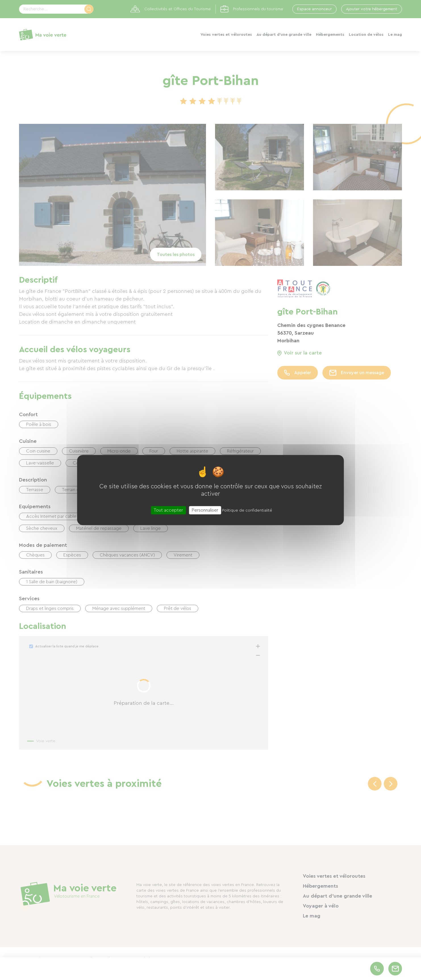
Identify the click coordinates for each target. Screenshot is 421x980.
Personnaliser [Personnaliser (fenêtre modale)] (205, 510)
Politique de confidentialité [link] (247, 510)
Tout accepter (168, 510)
